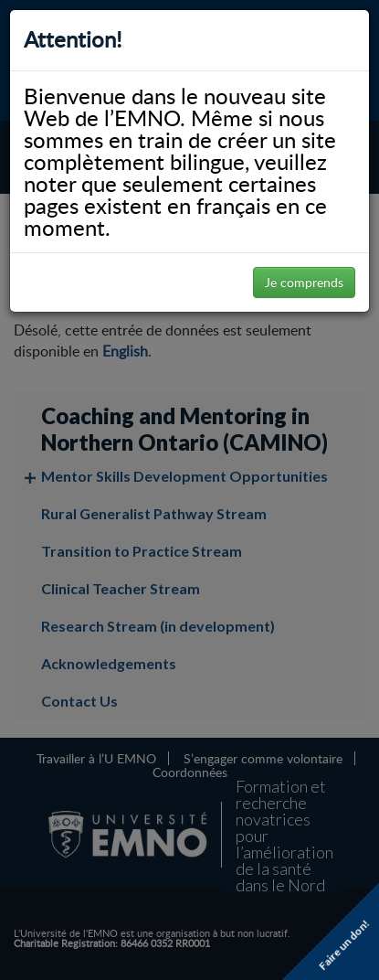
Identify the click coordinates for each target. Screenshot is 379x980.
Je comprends (304, 282)
